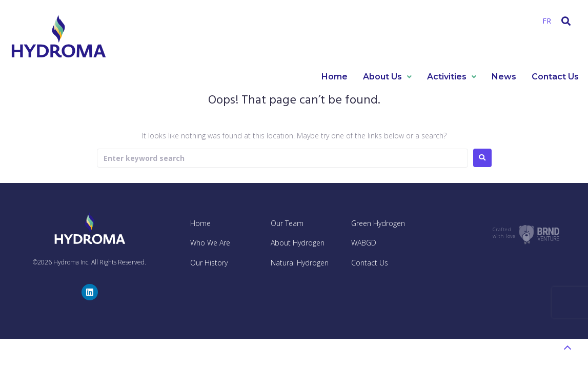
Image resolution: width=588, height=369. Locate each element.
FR (547, 21)
